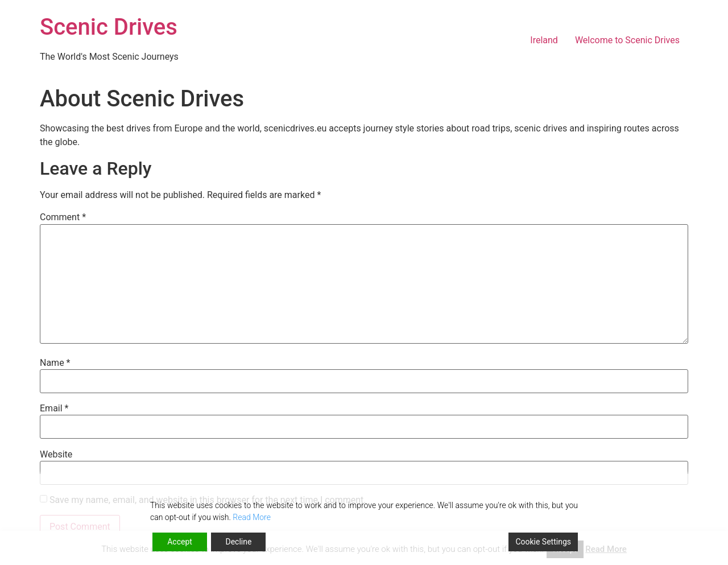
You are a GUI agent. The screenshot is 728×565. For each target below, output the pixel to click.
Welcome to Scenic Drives (627, 40)
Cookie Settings (543, 542)
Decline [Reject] (238, 542)
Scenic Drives (109, 27)
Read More (252, 517)
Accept (180, 542)
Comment (63, 217)
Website (56, 455)
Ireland (544, 40)
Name (55, 363)
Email (54, 409)
